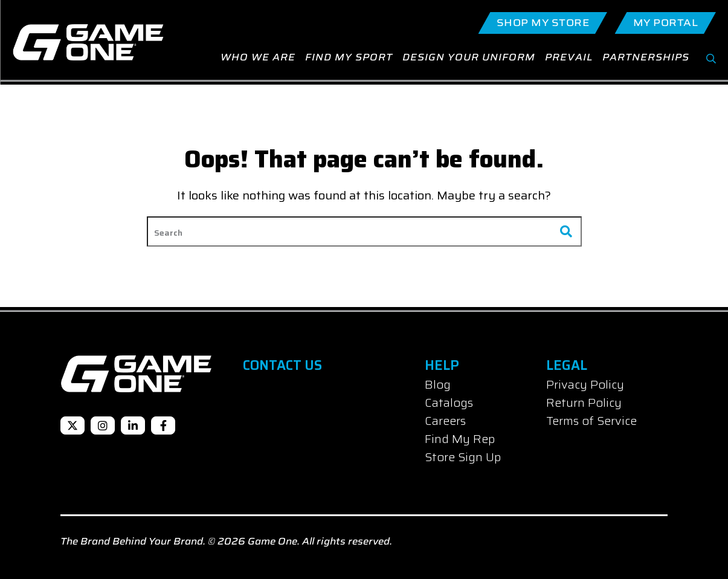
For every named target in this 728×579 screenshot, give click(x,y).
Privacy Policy (585, 384)
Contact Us (282, 365)
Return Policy (584, 403)
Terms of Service (591, 421)
